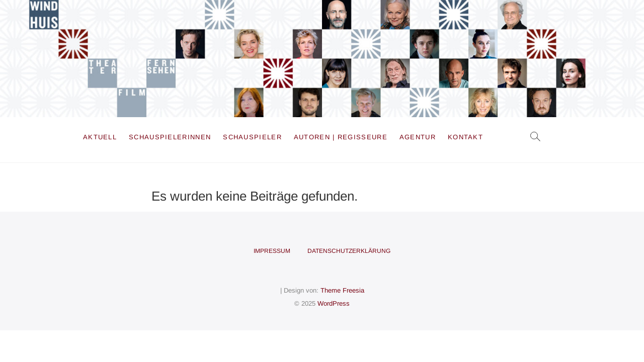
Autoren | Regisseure (341, 137)
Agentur (418, 137)
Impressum (272, 251)
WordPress (334, 303)
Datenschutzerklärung (349, 251)
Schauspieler (252, 137)
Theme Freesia (342, 290)
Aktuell (100, 137)
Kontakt (465, 137)
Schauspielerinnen (170, 137)
